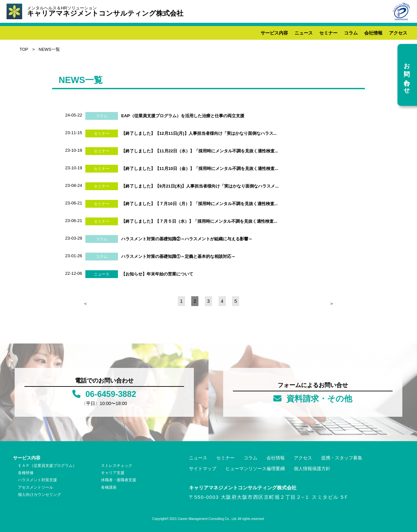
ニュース (304, 33)
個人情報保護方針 (312, 469)
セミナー (328, 33)
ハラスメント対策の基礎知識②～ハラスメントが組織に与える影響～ (187, 239)
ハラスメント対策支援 (37, 480)
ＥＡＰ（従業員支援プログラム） (47, 466)
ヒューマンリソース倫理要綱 (255, 469)
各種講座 (109, 487)
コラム (351, 33)
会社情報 (373, 33)
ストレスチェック (117, 466)
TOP (24, 49)
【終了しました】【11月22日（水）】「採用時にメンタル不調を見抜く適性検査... (200, 151)
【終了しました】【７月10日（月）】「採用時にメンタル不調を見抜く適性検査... (199, 204)
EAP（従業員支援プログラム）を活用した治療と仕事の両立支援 (183, 116)
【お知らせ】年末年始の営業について (157, 274)
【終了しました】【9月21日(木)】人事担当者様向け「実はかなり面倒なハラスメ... (200, 186)
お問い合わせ (407, 75)
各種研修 (26, 473)
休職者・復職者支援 (119, 480)
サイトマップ (203, 469)
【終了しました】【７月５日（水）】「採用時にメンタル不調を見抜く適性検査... (199, 221)
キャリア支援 (113, 473)
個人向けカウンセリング (39, 495)
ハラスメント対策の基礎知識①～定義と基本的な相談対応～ (178, 256)
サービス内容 (274, 33)
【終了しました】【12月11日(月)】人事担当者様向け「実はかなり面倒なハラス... (199, 133)
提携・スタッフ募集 (342, 458)
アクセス (398, 33)
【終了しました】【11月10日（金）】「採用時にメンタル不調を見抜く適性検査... (200, 168)
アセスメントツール (36, 487)
